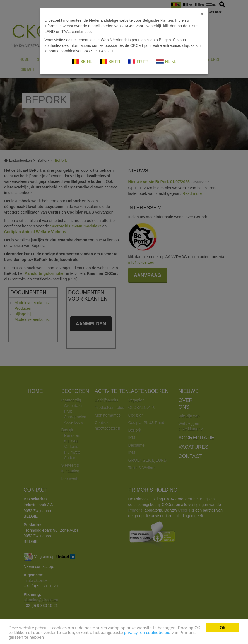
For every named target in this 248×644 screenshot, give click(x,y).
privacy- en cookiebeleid (147, 633)
